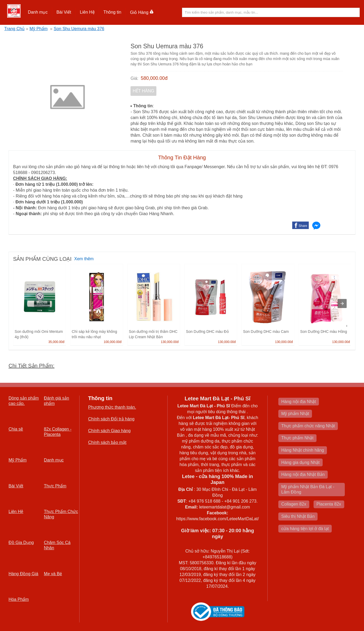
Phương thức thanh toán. (112, 407)
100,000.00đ (112, 342)
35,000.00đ (56, 342)
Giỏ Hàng (142, 12)
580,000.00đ (154, 78)
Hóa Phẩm (19, 599)
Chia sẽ (16, 429)
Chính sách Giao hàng (109, 431)
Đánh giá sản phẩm (57, 401)
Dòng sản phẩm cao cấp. (24, 401)
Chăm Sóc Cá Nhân (57, 545)
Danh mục (38, 12)
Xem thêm (84, 259)
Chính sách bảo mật (107, 442)
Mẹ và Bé (53, 574)
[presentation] (342, 303)
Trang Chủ (14, 29)
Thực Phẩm (55, 486)
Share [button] (303, 226)
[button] (38, 12)
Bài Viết (64, 12)
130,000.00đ (170, 342)
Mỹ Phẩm (39, 29)
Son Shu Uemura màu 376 (79, 29)
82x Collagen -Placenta (58, 432)
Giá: (134, 78)
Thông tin (112, 12)
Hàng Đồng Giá (23, 574)
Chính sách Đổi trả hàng (111, 419)
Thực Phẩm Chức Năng (61, 514)
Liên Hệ (87, 12)
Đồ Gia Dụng (21, 543)
